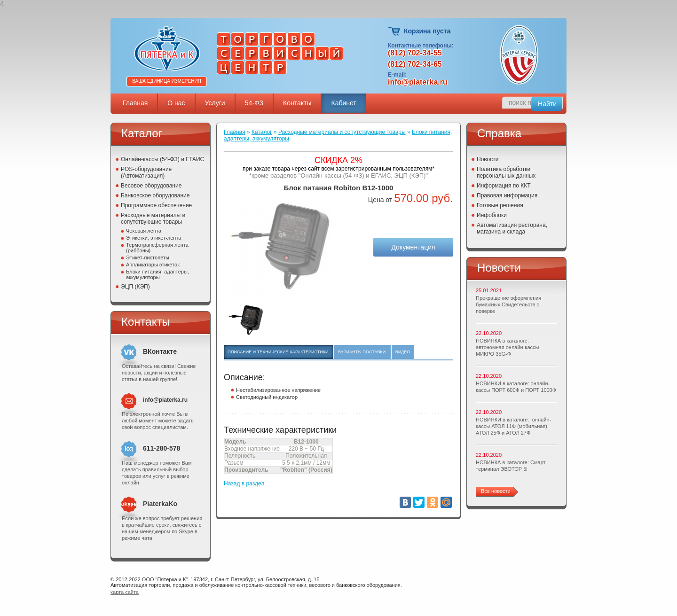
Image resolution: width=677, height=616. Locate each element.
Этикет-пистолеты (148, 257)
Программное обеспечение (156, 205)
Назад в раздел (244, 483)
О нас (176, 103)
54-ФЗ (254, 103)
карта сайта (125, 592)
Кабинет (343, 103)
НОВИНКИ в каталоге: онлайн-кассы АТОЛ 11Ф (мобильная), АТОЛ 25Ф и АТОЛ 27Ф (513, 426)
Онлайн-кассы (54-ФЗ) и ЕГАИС (162, 159)
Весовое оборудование (151, 186)
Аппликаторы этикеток (153, 265)
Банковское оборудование (155, 195)
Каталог (262, 132)
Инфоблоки (492, 215)
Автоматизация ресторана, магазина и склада (512, 228)
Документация (413, 247)
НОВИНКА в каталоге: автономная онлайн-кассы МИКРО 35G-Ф (507, 347)
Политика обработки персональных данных (506, 172)
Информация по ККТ (504, 186)
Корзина (395, 32)
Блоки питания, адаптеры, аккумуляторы (157, 274)
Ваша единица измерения (167, 81)
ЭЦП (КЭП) (135, 287)
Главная (135, 103)
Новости (488, 159)
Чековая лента (144, 231)
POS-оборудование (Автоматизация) (146, 172)
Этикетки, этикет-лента (154, 238)
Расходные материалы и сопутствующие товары (153, 218)
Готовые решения (500, 205)
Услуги (215, 103)
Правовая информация (507, 195)
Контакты (297, 103)
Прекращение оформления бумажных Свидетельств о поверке (508, 304)
